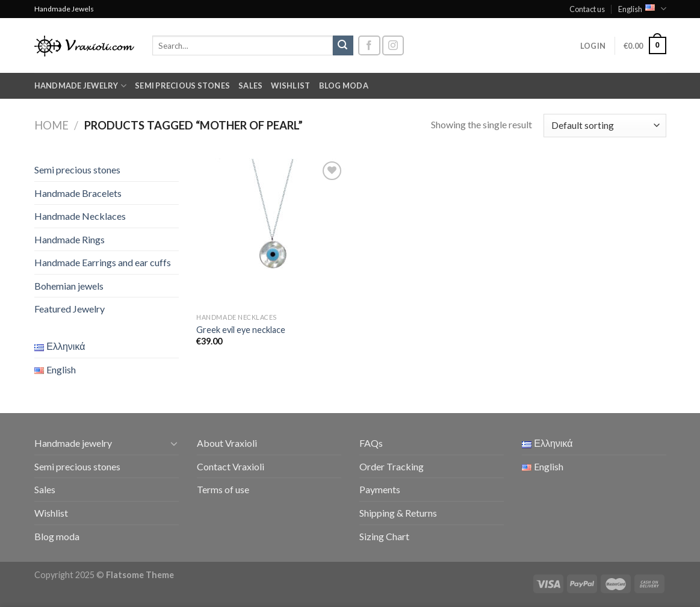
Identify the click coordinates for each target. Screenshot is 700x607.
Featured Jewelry (70, 309)
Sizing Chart (384, 536)
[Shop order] (605, 126)
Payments (380, 489)
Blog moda (344, 86)
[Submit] (343, 46)
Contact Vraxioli (231, 466)
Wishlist (290, 86)
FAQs (371, 443)
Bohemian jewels (69, 286)
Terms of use (223, 489)
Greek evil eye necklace (241, 330)
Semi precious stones (182, 86)
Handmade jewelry (81, 86)
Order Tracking (392, 466)
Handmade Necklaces (80, 216)
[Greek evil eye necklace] (271, 233)
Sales (250, 86)
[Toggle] (174, 443)
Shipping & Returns (398, 513)
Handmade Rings (70, 239)
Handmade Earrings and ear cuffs (103, 262)
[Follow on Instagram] (393, 45)
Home (51, 125)
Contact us (587, 9)
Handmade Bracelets (78, 193)
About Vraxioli (227, 443)
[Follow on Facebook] (369, 45)
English (642, 9)
